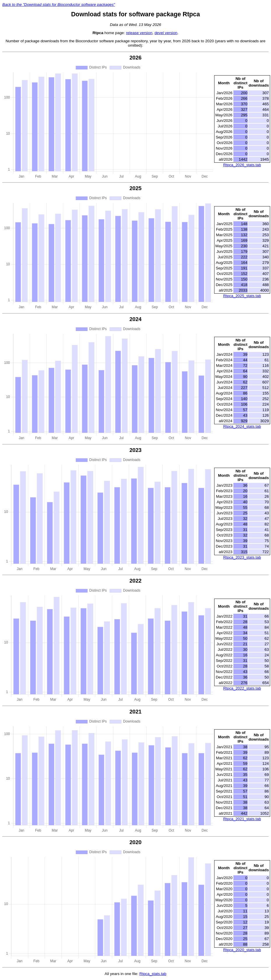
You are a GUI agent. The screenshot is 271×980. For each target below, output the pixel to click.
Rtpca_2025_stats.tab (242, 296)
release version (139, 33)
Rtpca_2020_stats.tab (242, 950)
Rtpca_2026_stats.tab (242, 165)
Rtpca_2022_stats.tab (242, 688)
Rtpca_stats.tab (153, 974)
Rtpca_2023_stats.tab (242, 557)
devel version (166, 33)
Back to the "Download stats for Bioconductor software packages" (59, 5)
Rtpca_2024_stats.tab (242, 426)
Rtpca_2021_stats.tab (242, 819)
